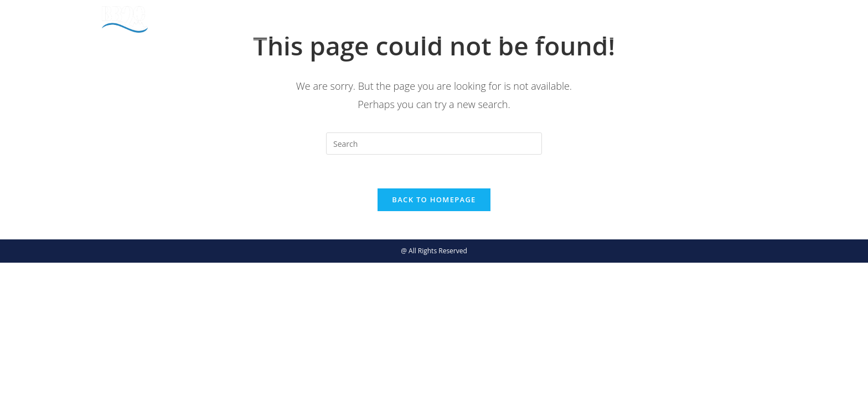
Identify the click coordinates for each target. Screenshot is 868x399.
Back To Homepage (434, 199)
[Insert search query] (434, 144)
